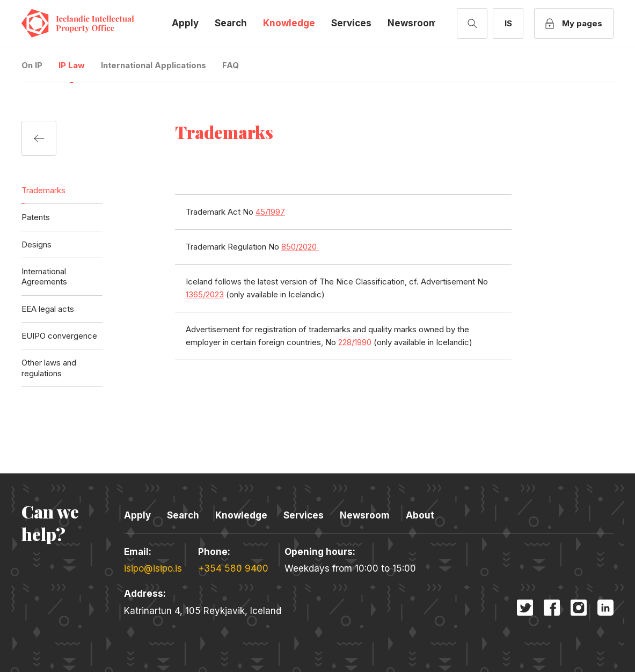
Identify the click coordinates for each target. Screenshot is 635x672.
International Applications (154, 65)
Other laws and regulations (49, 368)
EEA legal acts (48, 309)
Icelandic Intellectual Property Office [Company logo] (86, 23)
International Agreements (44, 276)
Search (231, 23)
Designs (37, 244)
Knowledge (289, 23)
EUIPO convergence (59, 336)
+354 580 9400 (233, 568)
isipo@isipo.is (153, 568)
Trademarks (43, 190)
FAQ (231, 65)
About (420, 515)
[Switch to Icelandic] (508, 23)
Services (351, 23)
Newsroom (413, 23)
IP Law (72, 65)
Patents (36, 217)
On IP (32, 65)
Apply (185, 23)
